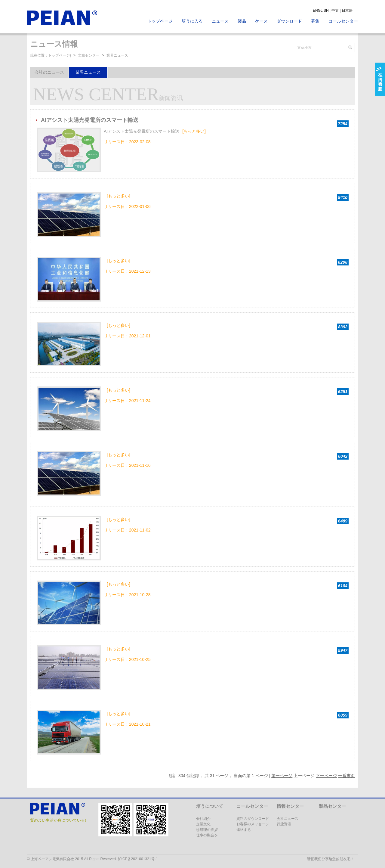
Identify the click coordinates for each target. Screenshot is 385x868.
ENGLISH (321, 11)
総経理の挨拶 (207, 830)
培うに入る (192, 21)
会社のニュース (49, 72)
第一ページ (282, 776)
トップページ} (60, 55)
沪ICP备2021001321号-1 (138, 859)
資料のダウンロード (253, 819)
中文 (335, 11)
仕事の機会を (207, 835)
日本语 (347, 11)
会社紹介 (203, 819)
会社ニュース (288, 819)
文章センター (89, 55)
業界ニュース (117, 55)
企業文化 (203, 824)
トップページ (160, 21)
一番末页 (346, 776)
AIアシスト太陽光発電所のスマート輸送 (90, 120)
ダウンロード (289, 21)
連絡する (244, 830)
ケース (261, 21)
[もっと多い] (194, 131)
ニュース (220, 21)
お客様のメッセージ (253, 824)
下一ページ (326, 776)
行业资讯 (284, 824)
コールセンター (343, 21)
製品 (242, 21)
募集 (315, 21)
